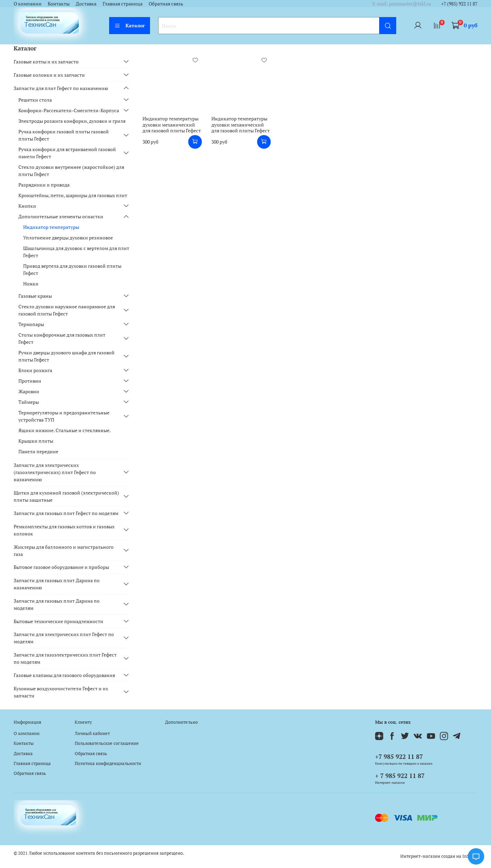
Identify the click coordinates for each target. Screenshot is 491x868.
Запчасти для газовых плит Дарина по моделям (57, 604)
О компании (28, 4)
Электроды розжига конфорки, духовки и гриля (72, 121)
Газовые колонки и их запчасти (49, 75)
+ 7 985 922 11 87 (400, 776)
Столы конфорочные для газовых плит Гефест (62, 338)
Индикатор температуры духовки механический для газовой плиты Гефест (172, 124)
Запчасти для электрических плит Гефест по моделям (64, 638)
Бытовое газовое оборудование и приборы (61, 567)
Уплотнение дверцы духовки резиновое (68, 238)
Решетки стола (35, 100)
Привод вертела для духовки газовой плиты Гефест (72, 269)
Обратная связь (166, 4)
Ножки (31, 284)
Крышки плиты (36, 441)
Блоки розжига (35, 370)
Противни (30, 381)
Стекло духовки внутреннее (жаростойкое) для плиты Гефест (71, 171)
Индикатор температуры (51, 227)
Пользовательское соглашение (107, 743)
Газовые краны (35, 296)
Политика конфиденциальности (108, 763)
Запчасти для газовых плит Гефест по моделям (66, 513)
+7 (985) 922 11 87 (459, 4)
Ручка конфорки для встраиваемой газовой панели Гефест (67, 153)
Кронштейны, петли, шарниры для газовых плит (73, 195)
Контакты (59, 4)
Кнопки (27, 206)
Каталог (130, 25)
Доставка (86, 4)
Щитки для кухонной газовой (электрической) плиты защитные (66, 496)
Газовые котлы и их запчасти (46, 62)
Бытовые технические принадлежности (58, 621)
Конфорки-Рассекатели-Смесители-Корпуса (69, 110)
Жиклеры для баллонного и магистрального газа (64, 550)
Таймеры (29, 402)
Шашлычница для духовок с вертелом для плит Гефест (76, 252)
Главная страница (123, 4)
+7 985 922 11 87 (399, 756)
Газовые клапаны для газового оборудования (64, 675)
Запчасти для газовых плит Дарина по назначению (57, 584)
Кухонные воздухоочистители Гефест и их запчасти (61, 692)
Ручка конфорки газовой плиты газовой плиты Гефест (64, 135)
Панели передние (38, 451)
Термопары (31, 324)
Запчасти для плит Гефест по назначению (61, 88)
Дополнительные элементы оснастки (61, 216)
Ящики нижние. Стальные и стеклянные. (65, 430)
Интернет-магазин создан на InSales (439, 856)
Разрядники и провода (44, 185)
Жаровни (29, 391)
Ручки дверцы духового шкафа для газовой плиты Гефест (66, 356)
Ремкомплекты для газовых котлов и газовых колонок (64, 530)
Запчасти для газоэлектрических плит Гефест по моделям (65, 658)
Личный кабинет (92, 733)
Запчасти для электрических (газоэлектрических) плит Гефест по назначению (55, 472)
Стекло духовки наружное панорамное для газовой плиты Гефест (67, 310)
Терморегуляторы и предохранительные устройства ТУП (64, 416)
